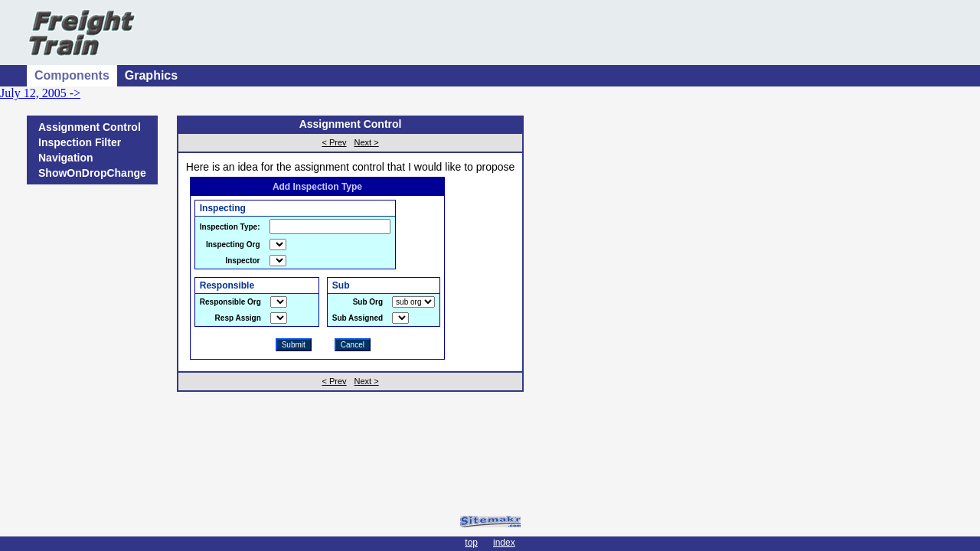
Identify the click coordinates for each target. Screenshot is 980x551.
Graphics (151, 75)
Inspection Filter (80, 142)
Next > (367, 142)
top (471, 543)
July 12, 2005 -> (40, 93)
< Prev (334, 142)
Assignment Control (90, 127)
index (504, 543)
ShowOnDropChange (92, 173)
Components (72, 75)
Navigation (66, 158)
